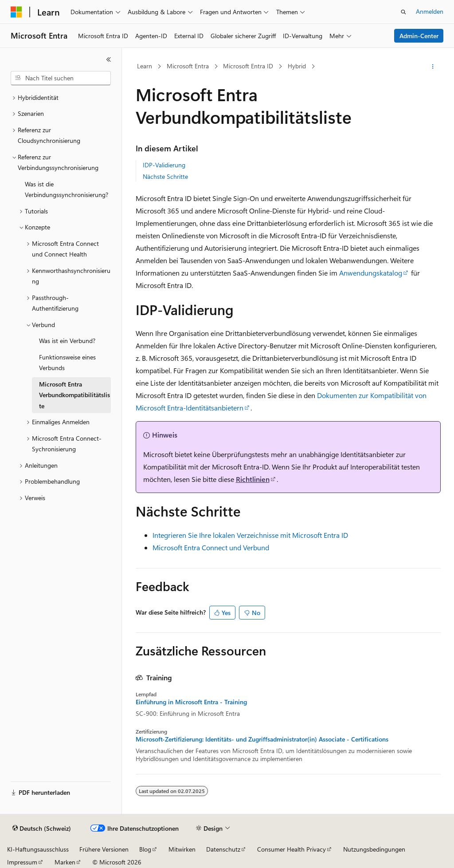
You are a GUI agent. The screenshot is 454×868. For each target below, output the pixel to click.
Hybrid (297, 66)
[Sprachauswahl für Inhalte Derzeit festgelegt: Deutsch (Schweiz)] (42, 829)
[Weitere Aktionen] (432, 67)
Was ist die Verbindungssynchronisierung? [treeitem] (67, 189)
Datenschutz (223, 849)
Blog (145, 849)
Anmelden (430, 11)
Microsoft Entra (188, 66)
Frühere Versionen (104, 849)
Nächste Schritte (165, 176)
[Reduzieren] (109, 59)
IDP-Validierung (164, 165)
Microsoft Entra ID (248, 66)
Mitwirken (182, 849)
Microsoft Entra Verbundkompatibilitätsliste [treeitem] (74, 395)
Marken (65, 862)
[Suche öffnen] (403, 12)
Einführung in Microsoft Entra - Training (191, 702)
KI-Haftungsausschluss (38, 849)
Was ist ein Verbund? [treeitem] (67, 341)
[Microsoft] (16, 12)
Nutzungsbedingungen (374, 849)
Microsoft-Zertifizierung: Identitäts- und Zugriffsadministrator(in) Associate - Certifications (262, 739)
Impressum (22, 862)
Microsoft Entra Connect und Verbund (211, 547)
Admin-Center (419, 36)
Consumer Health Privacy (292, 849)
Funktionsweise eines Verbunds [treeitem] (67, 363)
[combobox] (61, 78)
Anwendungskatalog (371, 273)
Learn (145, 66)
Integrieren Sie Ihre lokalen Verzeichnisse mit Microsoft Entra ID (250, 535)
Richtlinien (253, 479)
